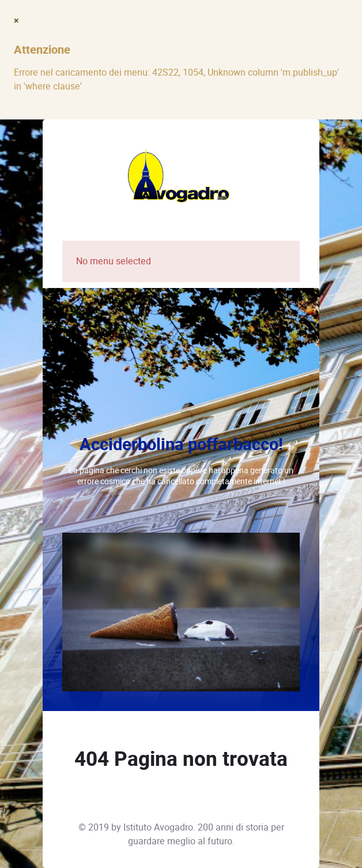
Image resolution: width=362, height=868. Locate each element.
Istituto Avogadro (158, 827)
